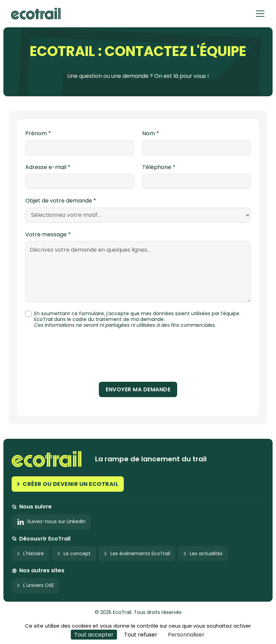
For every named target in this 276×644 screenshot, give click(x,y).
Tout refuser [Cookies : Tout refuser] (141, 635)
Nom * (151, 134)
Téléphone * (159, 167)
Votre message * (48, 235)
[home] (36, 13)
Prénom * (38, 134)
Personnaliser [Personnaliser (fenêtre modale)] (186, 635)
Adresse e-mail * (48, 167)
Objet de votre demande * (61, 201)
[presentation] (138, 358)
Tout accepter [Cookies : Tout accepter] (94, 635)
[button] (260, 14)
